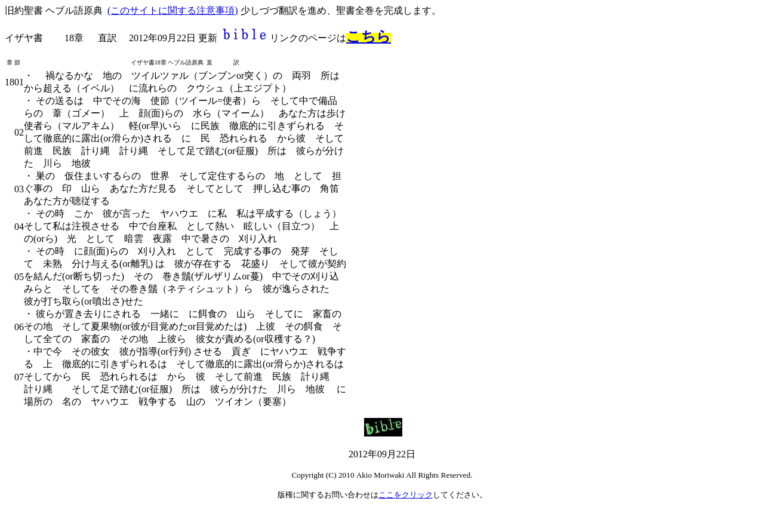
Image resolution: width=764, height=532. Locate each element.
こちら (369, 36)
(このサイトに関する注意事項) (173, 10)
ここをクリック (406, 495)
